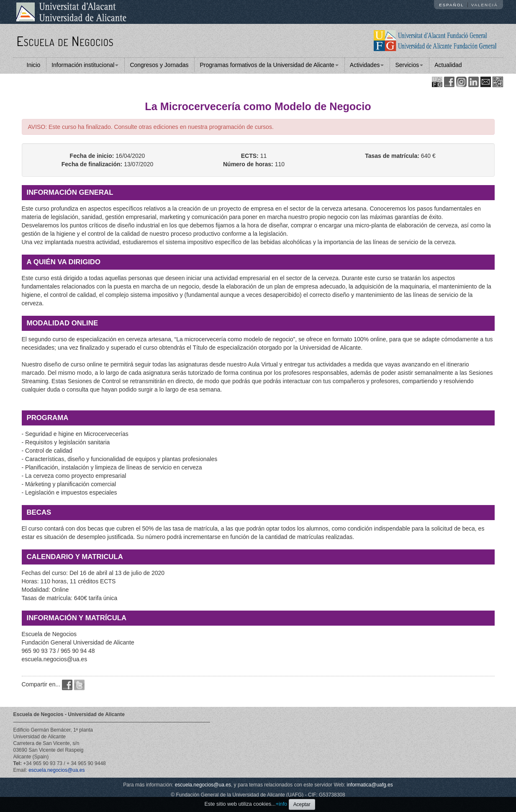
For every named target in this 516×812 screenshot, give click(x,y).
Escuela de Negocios (65, 41)
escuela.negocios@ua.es (56, 770)
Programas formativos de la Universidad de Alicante (269, 65)
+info (281, 804)
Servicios (409, 65)
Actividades (367, 65)
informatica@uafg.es (370, 785)
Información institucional (85, 65)
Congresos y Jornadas (159, 65)
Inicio (34, 65)
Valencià (485, 5)
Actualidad (448, 65)
